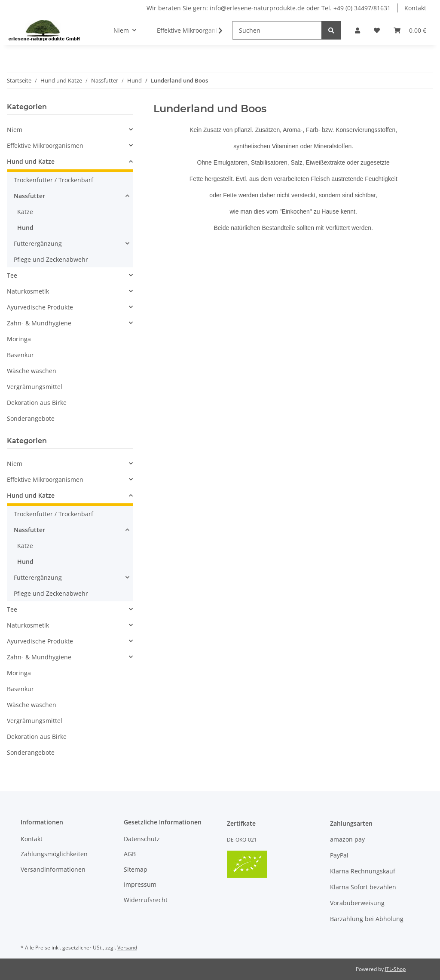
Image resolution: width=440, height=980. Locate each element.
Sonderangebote (31, 418)
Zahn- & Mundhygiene (39, 323)
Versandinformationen (53, 869)
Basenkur (20, 355)
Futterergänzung (38, 243)
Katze (25, 212)
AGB (130, 854)
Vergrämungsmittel (35, 387)
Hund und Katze (31, 161)
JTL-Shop (395, 969)
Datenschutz (142, 839)
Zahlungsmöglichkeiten (54, 854)
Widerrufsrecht (146, 900)
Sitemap (136, 869)
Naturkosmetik (28, 291)
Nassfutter (29, 196)
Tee (12, 275)
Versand (127, 948)
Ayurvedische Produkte (40, 307)
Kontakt (415, 8)
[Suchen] (277, 30)
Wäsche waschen (32, 371)
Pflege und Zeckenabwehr (51, 259)
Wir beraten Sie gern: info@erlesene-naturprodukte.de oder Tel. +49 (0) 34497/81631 (269, 8)
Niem (15, 130)
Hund (25, 228)
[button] (357, 30)
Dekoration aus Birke (37, 403)
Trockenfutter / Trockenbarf (53, 180)
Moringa (19, 339)
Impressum (140, 884)
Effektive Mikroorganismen (45, 145)
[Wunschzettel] (377, 30)
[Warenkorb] (410, 30)
